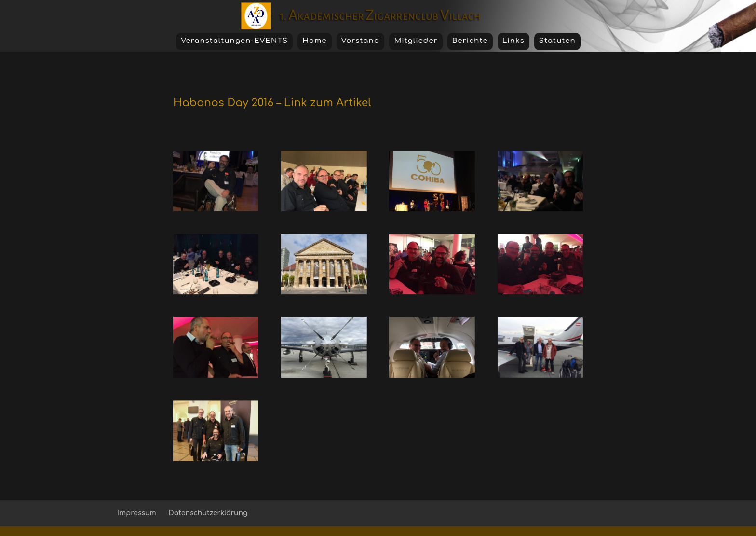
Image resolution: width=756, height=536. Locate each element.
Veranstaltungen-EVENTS (234, 41)
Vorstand (361, 41)
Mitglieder (416, 41)
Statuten (557, 41)
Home (314, 41)
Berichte (470, 41)
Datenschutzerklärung (208, 513)
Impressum (137, 513)
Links (513, 41)
